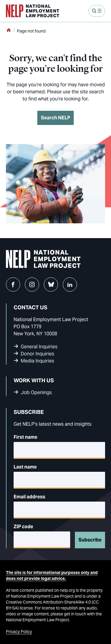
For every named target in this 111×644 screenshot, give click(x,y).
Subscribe (90, 540)
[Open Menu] (97, 11)
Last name (25, 467)
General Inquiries (39, 347)
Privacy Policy (19, 632)
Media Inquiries (37, 361)
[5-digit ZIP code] (42, 540)
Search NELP (55, 118)
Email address (29, 497)
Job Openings (36, 392)
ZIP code (23, 527)
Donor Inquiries (37, 354)
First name (25, 437)
